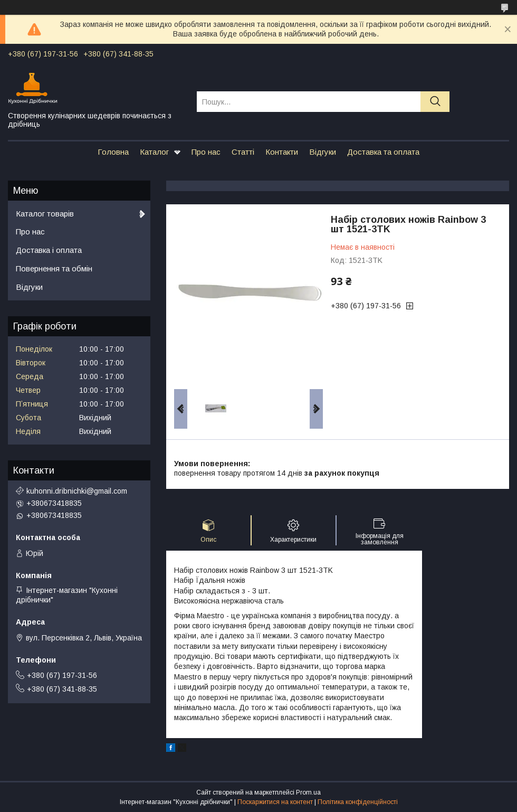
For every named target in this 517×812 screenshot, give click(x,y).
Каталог (154, 152)
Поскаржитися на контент (275, 802)
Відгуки (323, 152)
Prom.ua (308, 792)
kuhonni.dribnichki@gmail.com (77, 491)
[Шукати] (435, 102)
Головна (113, 152)
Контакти (282, 152)
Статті (243, 152)
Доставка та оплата (383, 152)
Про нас (206, 152)
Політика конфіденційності (358, 802)
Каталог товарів (45, 214)
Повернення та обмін (54, 268)
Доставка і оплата (49, 250)
